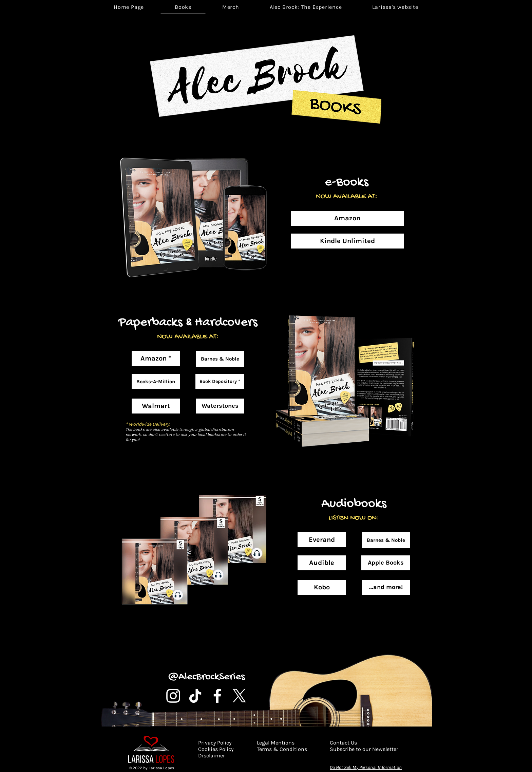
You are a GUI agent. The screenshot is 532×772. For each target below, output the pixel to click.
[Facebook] (217, 696)
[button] (306, 7)
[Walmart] (156, 406)
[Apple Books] (386, 563)
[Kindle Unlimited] (347, 241)
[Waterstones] (220, 406)
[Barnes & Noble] (220, 359)
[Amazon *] (156, 359)
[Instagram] (173, 696)
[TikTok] (195, 696)
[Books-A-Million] (156, 382)
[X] (239, 696)
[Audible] (322, 563)
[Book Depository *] (220, 382)
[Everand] (322, 540)
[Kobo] (322, 587)
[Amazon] (347, 218)
